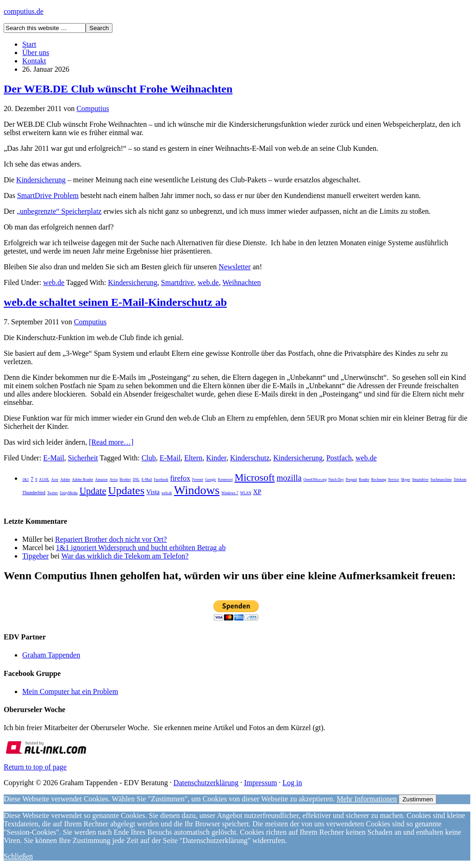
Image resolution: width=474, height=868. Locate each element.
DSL (136, 480)
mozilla (289, 478)
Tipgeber (35, 556)
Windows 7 (230, 493)
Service (393, 480)
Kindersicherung (41, 180)
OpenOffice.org (315, 480)
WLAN (246, 493)
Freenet (198, 480)
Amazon (101, 480)
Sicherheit (83, 458)
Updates (126, 490)
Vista (153, 492)
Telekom (460, 480)
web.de (54, 282)
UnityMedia (69, 493)
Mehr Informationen (367, 799)
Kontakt (34, 61)
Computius (93, 108)
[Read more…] (111, 442)
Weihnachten (241, 282)
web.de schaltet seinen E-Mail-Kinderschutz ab (115, 302)
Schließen (18, 856)
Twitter (53, 493)
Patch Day (336, 480)
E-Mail (53, 458)
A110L (44, 480)
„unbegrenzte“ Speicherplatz (59, 211)
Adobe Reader (82, 480)
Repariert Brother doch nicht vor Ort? (111, 539)
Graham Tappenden (51, 655)
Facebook (161, 480)
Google (211, 480)
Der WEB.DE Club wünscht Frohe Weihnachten (118, 89)
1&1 (25, 480)
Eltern (193, 458)
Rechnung (379, 480)
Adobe (65, 480)
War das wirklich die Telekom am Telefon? (125, 556)
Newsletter (234, 267)
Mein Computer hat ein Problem (70, 691)
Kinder (216, 458)
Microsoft (255, 477)
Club (149, 458)
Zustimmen (418, 799)
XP (257, 492)
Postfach (339, 458)
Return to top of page (35, 767)
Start (29, 44)
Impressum (260, 783)
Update (93, 491)
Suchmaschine (441, 480)
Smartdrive (178, 282)
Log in (292, 783)
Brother (125, 480)
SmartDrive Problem (48, 195)
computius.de (24, 11)
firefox (181, 478)
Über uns (36, 53)
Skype (405, 480)
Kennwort (225, 480)
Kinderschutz (250, 458)
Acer (55, 480)
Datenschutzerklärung (206, 783)
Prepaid (351, 480)
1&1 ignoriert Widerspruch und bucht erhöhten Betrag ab (141, 548)
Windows (197, 490)
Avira (114, 480)
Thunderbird (34, 493)
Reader (364, 480)
